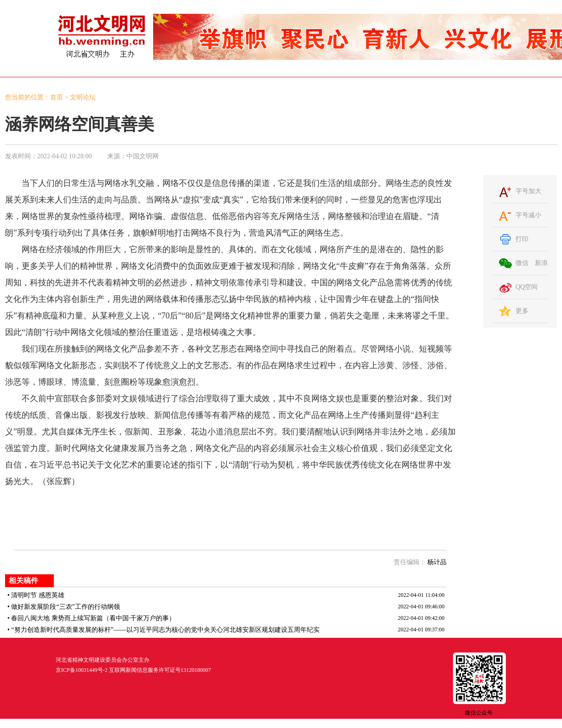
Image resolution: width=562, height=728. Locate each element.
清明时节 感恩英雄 (38, 595)
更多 (522, 311)
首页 (57, 97)
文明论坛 (83, 97)
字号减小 (528, 215)
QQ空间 (527, 287)
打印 (522, 239)
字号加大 (528, 191)
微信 (522, 263)
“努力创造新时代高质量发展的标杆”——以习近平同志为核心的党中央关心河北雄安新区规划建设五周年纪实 (165, 630)
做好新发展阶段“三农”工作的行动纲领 (65, 607)
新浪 (541, 263)
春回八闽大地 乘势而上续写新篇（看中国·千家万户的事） (93, 618)
